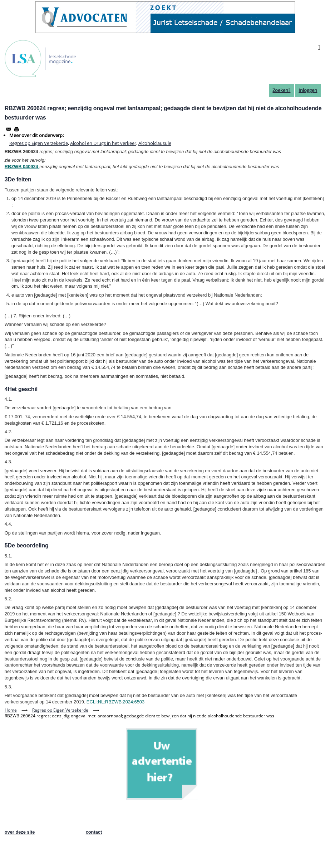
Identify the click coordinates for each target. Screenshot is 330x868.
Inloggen (308, 90)
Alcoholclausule (155, 143)
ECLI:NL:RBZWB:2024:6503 (115, 702)
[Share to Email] (9, 129)
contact (94, 832)
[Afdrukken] (16, 129)
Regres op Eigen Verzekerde (39, 143)
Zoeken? (281, 90)
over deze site (20, 832)
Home (11, 710)
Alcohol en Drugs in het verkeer (103, 143)
